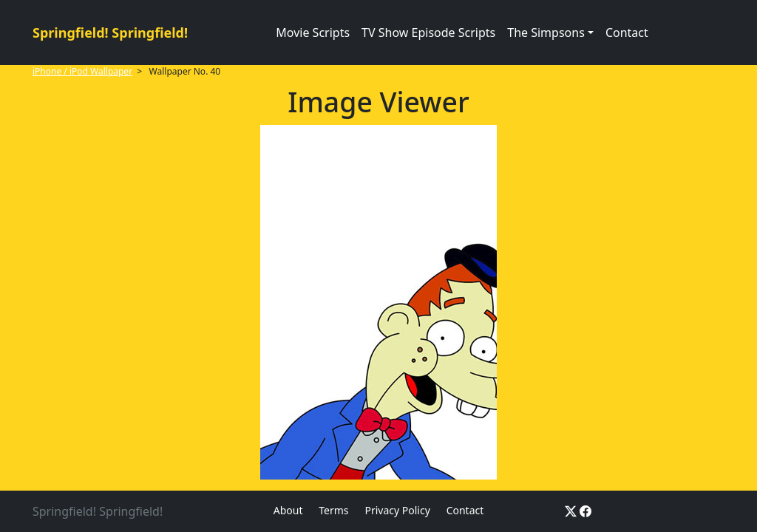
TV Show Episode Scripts (428, 33)
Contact (627, 33)
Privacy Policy (397, 510)
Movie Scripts (313, 33)
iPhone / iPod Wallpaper (82, 71)
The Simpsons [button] (546, 33)
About (288, 510)
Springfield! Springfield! (110, 33)
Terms (333, 510)
